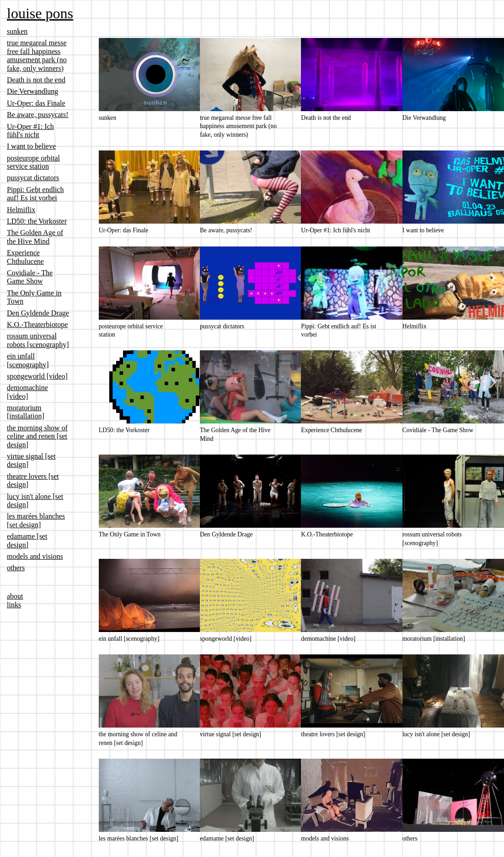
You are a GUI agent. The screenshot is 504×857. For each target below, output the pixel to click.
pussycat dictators (33, 178)
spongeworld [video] (37, 376)
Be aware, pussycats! (38, 115)
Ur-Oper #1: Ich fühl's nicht (30, 131)
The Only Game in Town (130, 534)
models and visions (35, 556)
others (16, 568)
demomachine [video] (27, 392)
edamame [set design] (27, 540)
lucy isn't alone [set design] (436, 734)
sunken (17, 31)
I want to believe (31, 146)
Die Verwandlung (32, 91)
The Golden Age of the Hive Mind (35, 237)
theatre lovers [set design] (333, 734)
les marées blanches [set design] (36, 520)
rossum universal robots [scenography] (38, 340)
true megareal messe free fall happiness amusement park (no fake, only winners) (37, 55)
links (14, 605)
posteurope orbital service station (33, 162)
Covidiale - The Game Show (30, 277)
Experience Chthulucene (25, 257)
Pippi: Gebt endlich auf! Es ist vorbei (35, 194)
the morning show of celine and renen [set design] (37, 436)
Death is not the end (36, 80)
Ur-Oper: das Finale (36, 103)
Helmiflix (21, 210)
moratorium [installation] (26, 412)
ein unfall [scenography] (28, 360)
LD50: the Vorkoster (37, 221)
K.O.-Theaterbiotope (37, 324)
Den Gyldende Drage (38, 313)
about (15, 596)
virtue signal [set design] (231, 734)
